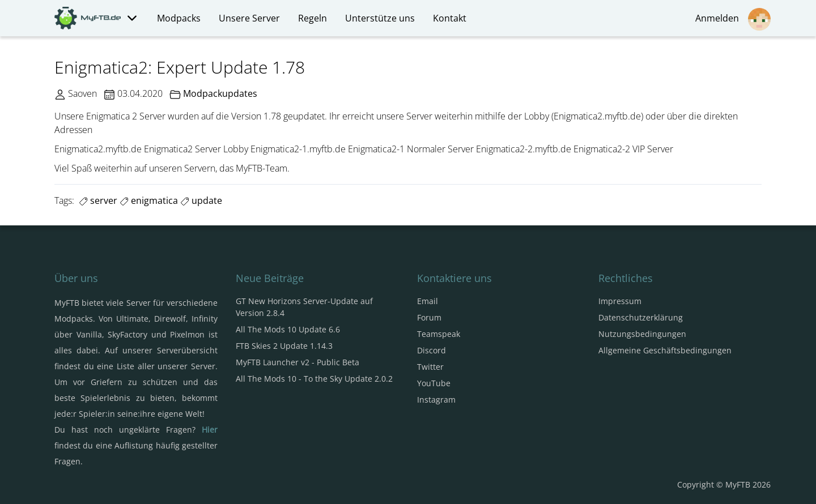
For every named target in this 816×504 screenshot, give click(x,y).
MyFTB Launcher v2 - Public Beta (297, 362)
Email (428, 301)
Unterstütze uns (380, 18)
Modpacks (179, 18)
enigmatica (149, 200)
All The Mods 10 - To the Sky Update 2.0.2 (314, 379)
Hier (210, 430)
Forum (429, 317)
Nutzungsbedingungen (642, 334)
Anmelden (733, 19)
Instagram (436, 400)
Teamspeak (439, 334)
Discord (432, 350)
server (98, 200)
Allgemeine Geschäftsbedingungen (665, 350)
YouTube (434, 383)
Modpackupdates (220, 93)
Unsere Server (249, 18)
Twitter (430, 367)
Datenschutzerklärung (641, 317)
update (201, 200)
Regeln (313, 18)
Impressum (620, 301)
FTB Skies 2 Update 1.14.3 (284, 346)
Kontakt (450, 18)
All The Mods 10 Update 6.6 (288, 329)
